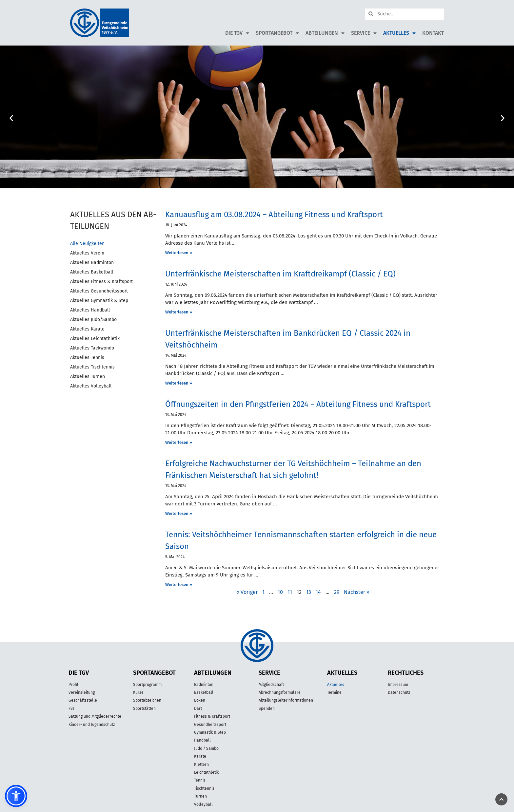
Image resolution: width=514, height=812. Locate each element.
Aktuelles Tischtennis (92, 367)
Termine (334, 692)
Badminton (204, 685)
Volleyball (203, 804)
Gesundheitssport (210, 725)
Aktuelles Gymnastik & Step (99, 301)
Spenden (267, 708)
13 (309, 592)
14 (318, 592)
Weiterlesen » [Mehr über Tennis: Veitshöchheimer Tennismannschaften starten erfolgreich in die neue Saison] (179, 585)
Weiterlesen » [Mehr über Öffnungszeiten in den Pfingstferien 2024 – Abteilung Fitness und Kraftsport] (179, 442)
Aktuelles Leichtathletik (95, 339)
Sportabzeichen (147, 700)
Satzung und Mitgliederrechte (95, 716)
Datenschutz (399, 692)
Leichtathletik (206, 772)
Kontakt (433, 33)
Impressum (398, 685)
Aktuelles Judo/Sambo (93, 320)
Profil (73, 685)
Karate (200, 756)
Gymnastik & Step (210, 732)
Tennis (200, 780)
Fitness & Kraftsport (212, 716)
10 (280, 592)
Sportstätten (144, 708)
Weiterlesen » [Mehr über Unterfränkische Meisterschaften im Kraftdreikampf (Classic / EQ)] (179, 312)
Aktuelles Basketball (92, 272)
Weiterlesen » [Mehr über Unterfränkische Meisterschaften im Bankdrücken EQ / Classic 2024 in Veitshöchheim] (179, 383)
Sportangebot (277, 33)
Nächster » (357, 592)
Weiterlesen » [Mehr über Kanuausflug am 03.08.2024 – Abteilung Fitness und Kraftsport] (179, 253)
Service (364, 33)
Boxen (200, 700)
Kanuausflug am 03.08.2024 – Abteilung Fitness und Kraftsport (274, 215)
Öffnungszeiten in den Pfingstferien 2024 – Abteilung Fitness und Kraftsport (298, 404)
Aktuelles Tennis (87, 358)
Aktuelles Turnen (88, 377)
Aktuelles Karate (87, 329)
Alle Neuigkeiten (87, 244)
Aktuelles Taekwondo (92, 348)
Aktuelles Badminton (92, 263)
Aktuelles (399, 33)
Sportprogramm (147, 685)
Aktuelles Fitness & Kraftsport (101, 282)
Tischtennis (204, 788)
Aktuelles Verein (87, 253)
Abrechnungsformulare (280, 692)
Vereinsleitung (82, 692)
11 (290, 592)
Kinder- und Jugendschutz (92, 725)
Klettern (201, 765)
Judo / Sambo (206, 748)
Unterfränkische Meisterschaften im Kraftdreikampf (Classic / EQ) (280, 274)
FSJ (71, 708)
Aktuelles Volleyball (91, 386)
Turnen (200, 796)
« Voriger (247, 592)
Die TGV (237, 33)
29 (337, 592)
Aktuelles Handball (90, 310)
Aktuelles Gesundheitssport (99, 291)
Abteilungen (325, 33)
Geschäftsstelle (83, 700)
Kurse (138, 692)
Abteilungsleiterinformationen (286, 700)
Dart (198, 708)
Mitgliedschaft (271, 685)
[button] (11, 118)
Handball (202, 740)
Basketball (204, 692)
